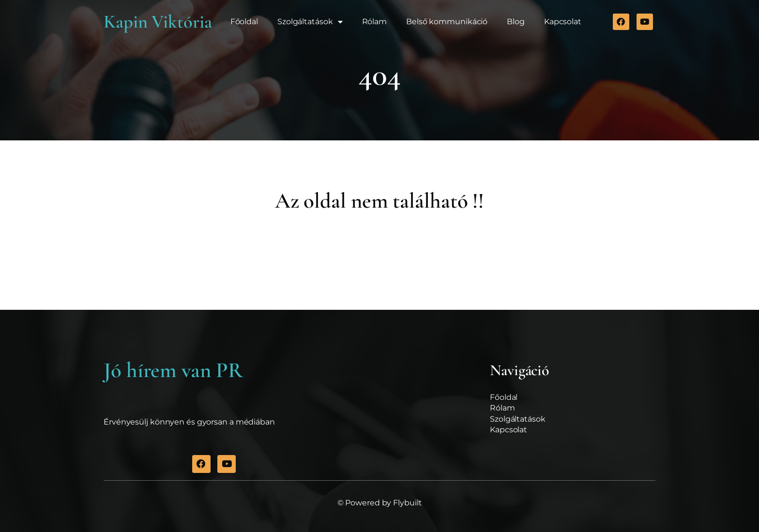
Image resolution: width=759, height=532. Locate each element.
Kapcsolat (563, 22)
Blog (516, 22)
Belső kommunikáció (447, 22)
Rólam (375, 22)
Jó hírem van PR (173, 370)
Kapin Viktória (158, 22)
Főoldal (244, 22)
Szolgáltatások (310, 22)
